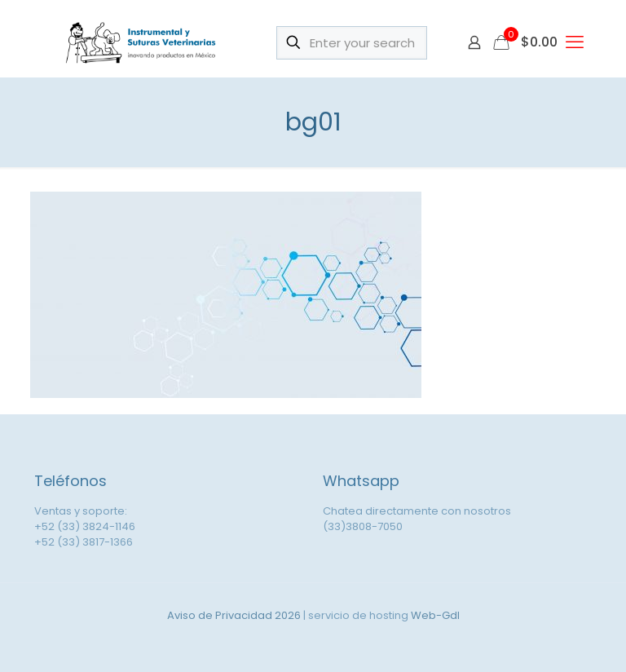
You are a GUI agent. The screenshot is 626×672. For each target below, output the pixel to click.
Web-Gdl (435, 615)
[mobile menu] (575, 42)
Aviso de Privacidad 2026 (234, 615)
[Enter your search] (352, 43)
